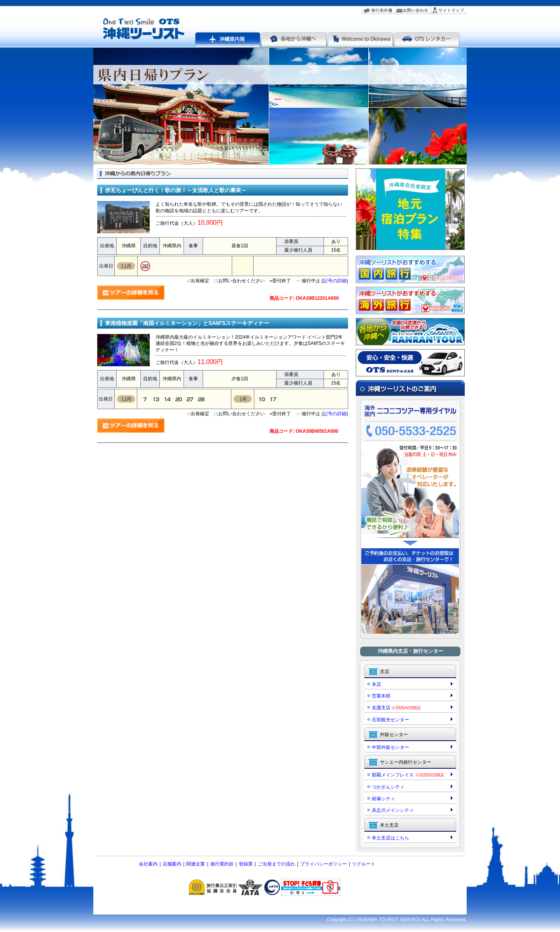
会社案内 (148, 864)
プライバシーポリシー (324, 864)
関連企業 (196, 864)
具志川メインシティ (393, 810)
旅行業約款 (222, 864)
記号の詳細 (335, 281)
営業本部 (381, 696)
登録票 (246, 864)
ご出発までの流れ (276, 864)
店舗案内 (172, 864)
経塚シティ (383, 799)
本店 (376, 684)
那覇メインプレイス (408, 775)
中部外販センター (390, 747)
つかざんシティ (388, 787)
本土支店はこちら (390, 838)
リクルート (364, 864)
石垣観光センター (390, 720)
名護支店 (396, 708)
